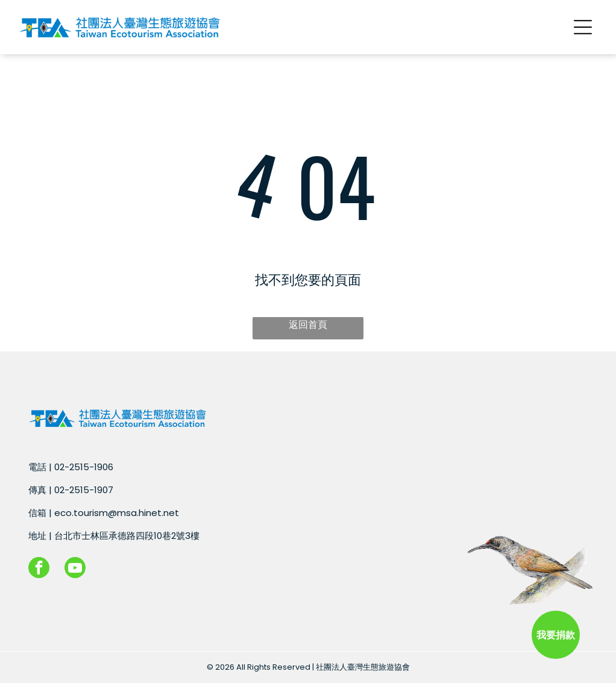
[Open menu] (583, 27)
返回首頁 (308, 325)
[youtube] (75, 569)
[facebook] (39, 569)
